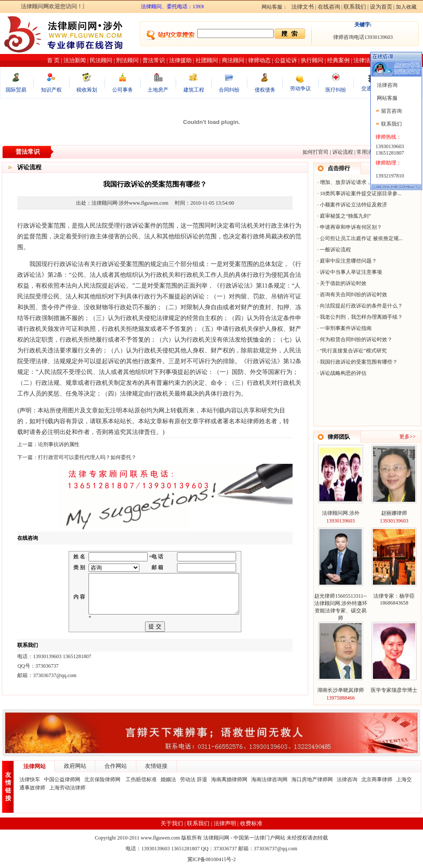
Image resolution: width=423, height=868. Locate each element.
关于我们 (172, 823)
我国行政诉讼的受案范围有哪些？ (359, 362)
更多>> (407, 437)
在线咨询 (329, 7)
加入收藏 (406, 7)
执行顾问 (312, 60)
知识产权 (51, 90)
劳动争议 (300, 89)
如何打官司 (316, 152)
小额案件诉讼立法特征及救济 (354, 205)
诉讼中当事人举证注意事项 (351, 272)
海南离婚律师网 (229, 779)
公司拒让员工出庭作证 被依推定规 (359, 238)
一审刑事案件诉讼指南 (346, 328)
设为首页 (381, 7)
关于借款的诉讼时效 (343, 283)
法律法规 (365, 60)
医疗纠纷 (336, 90)
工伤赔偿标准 (141, 779)
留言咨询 (391, 111)
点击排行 (339, 168)
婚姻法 (168, 779)
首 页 (53, 60)
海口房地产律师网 (312, 779)
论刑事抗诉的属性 (59, 444)
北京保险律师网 (103, 779)
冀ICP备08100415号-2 (212, 859)
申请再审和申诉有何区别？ (351, 227)
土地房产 (158, 90)
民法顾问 (101, 60)
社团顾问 (207, 60)
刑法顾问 (127, 60)
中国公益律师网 (62, 779)
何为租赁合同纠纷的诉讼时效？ (356, 339)
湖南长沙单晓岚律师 (341, 690)
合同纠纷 (229, 90)
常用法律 (367, 152)
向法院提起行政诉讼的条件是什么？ (361, 306)
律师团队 (339, 437)
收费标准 (251, 823)
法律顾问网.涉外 (341, 513)
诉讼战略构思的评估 (343, 373)
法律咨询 (347, 779)
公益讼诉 (286, 60)
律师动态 (259, 60)
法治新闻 (75, 60)
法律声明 (225, 823)
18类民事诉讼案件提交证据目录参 (359, 193)
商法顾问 (233, 60)
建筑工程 (194, 90)
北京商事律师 (377, 779)
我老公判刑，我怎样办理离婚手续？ (361, 317)
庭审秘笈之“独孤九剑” (346, 216)
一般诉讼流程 (335, 250)
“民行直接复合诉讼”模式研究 (353, 351)
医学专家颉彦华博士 (394, 690)
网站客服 (387, 98)
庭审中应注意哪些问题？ (348, 261)
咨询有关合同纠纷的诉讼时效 (354, 295)
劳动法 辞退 (194, 779)
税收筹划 (87, 90)
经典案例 (338, 60)
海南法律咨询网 (269, 779)
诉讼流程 (343, 152)
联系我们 (355, 7)
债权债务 (265, 90)
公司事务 (123, 90)
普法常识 (154, 60)
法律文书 (303, 7)
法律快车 (30, 779)
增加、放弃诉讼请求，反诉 (351, 182)
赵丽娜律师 (394, 513)
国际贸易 (16, 90)
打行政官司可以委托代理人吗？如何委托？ (87, 457)
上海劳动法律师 (67, 788)
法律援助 (180, 60)
